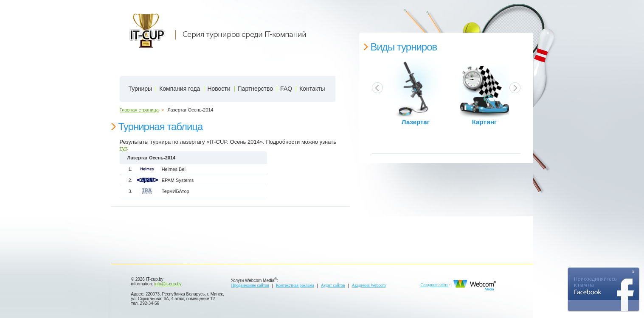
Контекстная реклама (295, 285)
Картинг (485, 122)
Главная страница (139, 110)
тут (123, 148)
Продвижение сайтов (250, 285)
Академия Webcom (369, 285)
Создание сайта (435, 285)
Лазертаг (416, 122)
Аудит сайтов (333, 285)
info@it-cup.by (168, 284)
